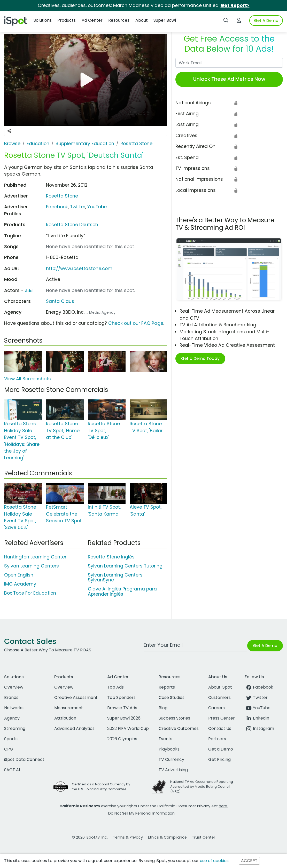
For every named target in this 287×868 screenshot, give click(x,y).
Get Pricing (219, 759)
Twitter (78, 207)
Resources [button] (119, 20)
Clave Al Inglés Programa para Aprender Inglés (122, 591)
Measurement (69, 708)
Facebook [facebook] (259, 687)
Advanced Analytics (74, 728)
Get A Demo (266, 21)
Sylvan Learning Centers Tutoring (125, 566)
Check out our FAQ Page (136, 323)
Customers (219, 697)
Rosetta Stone (62, 196)
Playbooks (169, 749)
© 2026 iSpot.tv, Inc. (90, 837)
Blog (163, 708)
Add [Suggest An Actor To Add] (29, 291)
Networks (14, 708)
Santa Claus (60, 301)
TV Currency (171, 759)
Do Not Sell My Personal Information (141, 813)
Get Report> (235, 5)
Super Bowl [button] (165, 20)
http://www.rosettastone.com (79, 269)
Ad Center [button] (92, 20)
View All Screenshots (28, 379)
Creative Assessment (76, 697)
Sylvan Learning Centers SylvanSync (115, 577)
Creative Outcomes (179, 728)
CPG (9, 749)
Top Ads (115, 687)
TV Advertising (173, 770)
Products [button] (67, 20)
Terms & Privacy (128, 837)
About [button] (142, 20)
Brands (11, 697)
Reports (167, 687)
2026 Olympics (122, 739)
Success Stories (174, 718)
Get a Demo (221, 749)
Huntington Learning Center (35, 557)
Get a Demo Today (200, 358)
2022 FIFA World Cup (128, 728)
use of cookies (214, 861)
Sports (11, 739)
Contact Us (220, 728)
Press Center (222, 718)
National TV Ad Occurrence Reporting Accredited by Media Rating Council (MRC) (202, 787)
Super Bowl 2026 (124, 718)
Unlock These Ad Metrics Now (229, 79)
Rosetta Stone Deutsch (72, 225)
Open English (19, 575)
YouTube (97, 207)
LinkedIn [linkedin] (257, 718)
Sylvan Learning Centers (32, 566)
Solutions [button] (43, 20)
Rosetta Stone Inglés (111, 557)
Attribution (65, 718)
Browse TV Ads (122, 708)
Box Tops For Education (30, 593)
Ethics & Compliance (167, 837)
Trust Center (204, 837)
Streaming (15, 728)
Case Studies (172, 697)
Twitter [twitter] (256, 697)
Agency (12, 718)
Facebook (57, 207)
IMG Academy (20, 584)
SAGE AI (12, 770)
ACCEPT (249, 861)
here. (223, 806)
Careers (216, 708)
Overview (14, 687)
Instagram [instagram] (259, 728)
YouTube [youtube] (258, 708)
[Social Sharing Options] (9, 131)
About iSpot (220, 687)
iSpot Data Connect (24, 759)
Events (165, 739)
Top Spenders (121, 697)
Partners (217, 739)
